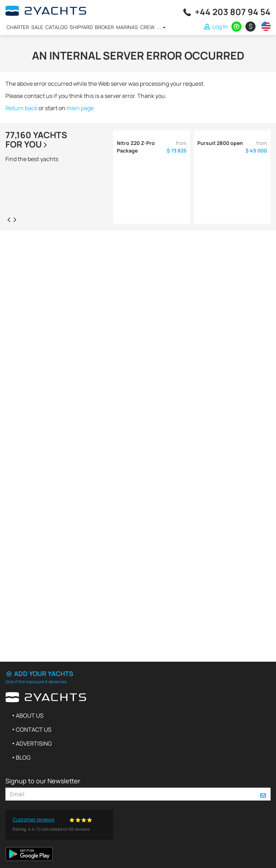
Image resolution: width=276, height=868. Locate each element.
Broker (104, 27)
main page (80, 108)
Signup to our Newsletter (43, 781)
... (161, 27)
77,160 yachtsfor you (36, 139)
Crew (147, 27)
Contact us (34, 729)
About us (30, 715)
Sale (37, 27)
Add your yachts (39, 674)
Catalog (56, 27)
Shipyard (81, 27)
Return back (21, 108)
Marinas (127, 27)
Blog (23, 757)
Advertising (34, 743)
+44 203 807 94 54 (233, 12)
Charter (18, 27)
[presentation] (9, 219)
